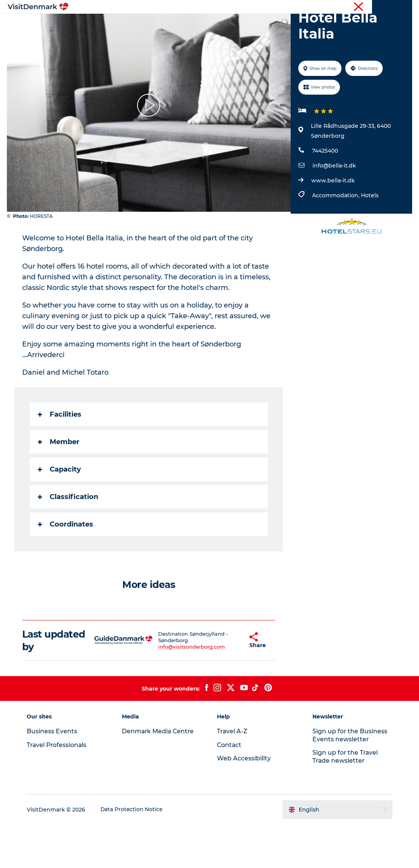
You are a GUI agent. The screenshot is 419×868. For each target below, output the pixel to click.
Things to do (199, 25)
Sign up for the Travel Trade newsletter (345, 800)
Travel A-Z (233, 774)
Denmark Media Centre (160, 774)
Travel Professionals (300, 7)
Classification (69, 540)
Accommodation (254, 25)
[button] (230, 684)
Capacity (60, 513)
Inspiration (106, 25)
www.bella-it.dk (333, 224)
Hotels (369, 239)
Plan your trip (309, 25)
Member (59, 485)
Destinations (151, 25)
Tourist (262, 7)
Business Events (348, 7)
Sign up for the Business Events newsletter (349, 778)
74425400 (325, 194)
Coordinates (66, 568)
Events (209, 33)
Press (380, 7)
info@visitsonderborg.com (184, 690)
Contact (402, 7)
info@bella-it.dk (334, 209)
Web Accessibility (244, 802)
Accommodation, (336, 239)
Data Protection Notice (135, 853)
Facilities (60, 458)
